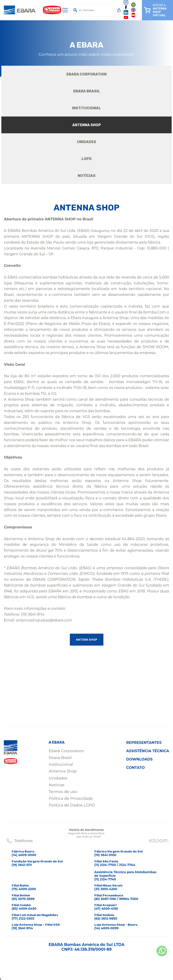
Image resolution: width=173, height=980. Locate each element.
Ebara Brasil (60, 758)
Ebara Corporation (66, 751)
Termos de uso (63, 792)
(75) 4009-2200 (24, 889)
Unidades (58, 778)
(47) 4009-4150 (106, 909)
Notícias (56, 785)
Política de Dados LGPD (72, 805)
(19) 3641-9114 (22, 928)
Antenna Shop (63, 771)
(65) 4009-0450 (24, 909)
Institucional (61, 764)
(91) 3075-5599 (23, 899)
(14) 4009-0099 (107, 928)
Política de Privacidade (71, 798)
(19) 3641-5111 (22, 865)
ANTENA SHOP (86, 640)
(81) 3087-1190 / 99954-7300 (116, 899)
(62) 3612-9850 (106, 919)
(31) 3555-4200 (106, 889)
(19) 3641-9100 (105, 855)
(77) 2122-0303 (23, 919)
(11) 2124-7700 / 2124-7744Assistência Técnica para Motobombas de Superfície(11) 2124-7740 (125, 872)
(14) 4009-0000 (24, 855)
